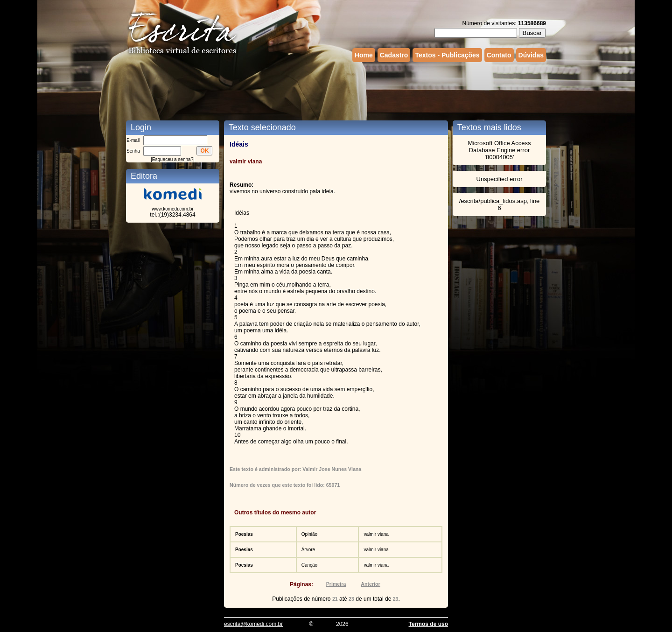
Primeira (336, 584)
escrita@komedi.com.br (253, 624)
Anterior (370, 584)
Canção (309, 565)
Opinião (309, 534)
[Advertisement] (336, 90)
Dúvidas (531, 55)
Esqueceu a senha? (173, 159)
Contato (499, 55)
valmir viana (376, 534)
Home (364, 55)
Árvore (308, 550)
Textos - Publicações (447, 55)
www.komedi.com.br (172, 209)
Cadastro (394, 55)
